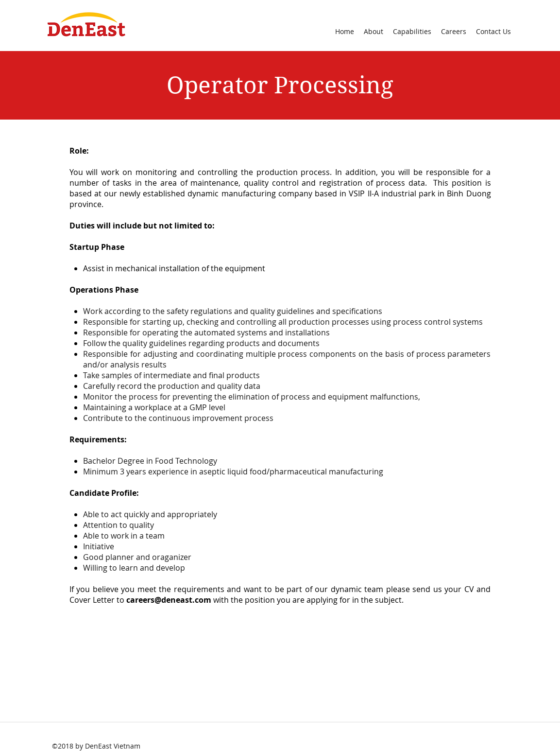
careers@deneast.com (169, 600)
